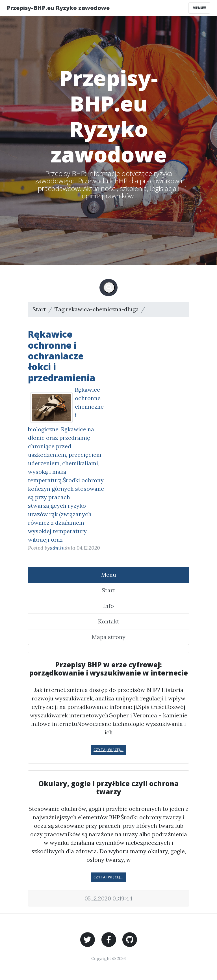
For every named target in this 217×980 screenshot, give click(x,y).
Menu (109, 575)
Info (108, 606)
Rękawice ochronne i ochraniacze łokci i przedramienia (62, 356)
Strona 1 (158, 309)
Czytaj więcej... (108, 750)
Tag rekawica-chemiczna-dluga (97, 309)
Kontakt (109, 621)
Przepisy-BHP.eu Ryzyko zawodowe (58, 8)
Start (39, 309)
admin (57, 548)
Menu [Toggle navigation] (199, 8)
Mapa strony (109, 637)
